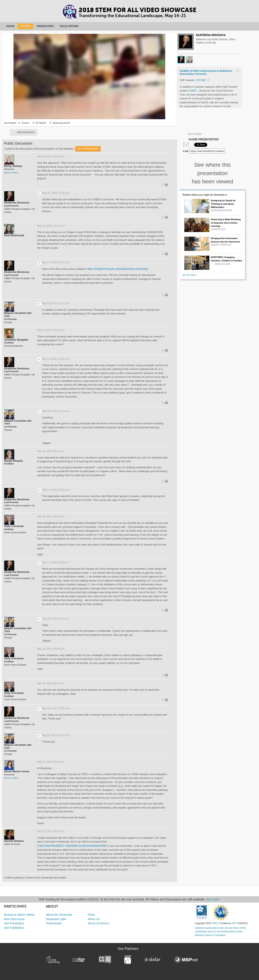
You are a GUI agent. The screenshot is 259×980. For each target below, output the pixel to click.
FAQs (91, 915)
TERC (215, 923)
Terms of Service (98, 923)
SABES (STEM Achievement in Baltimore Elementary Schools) (206, 72)
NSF (234, 923)
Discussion (23, 133)
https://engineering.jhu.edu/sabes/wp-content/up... (118, 269)
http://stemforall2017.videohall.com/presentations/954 (73, 846)
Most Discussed (14, 919)
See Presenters (14, 923)
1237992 (201, 80)
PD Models (41, 123)
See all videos (189, 275)
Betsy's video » (12, 173)
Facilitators (69, 26)
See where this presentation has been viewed (212, 173)
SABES (193, 91)
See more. (213, 899)
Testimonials (54, 923)
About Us (94, 919)
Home (10, 26)
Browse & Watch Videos (19, 915)
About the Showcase (59, 915)
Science (25, 123)
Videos (25, 26)
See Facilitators (14, 928)
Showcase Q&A (56, 919)
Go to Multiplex (88, 149)
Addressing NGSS (61, 123)
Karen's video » (12, 778)
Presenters (45, 26)
